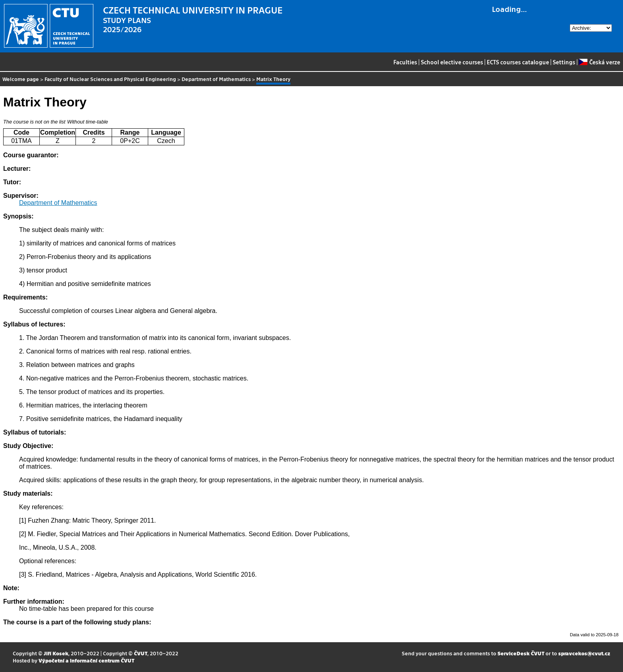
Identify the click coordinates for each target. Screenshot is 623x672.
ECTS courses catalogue (518, 62)
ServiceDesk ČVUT (521, 653)
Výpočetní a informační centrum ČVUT (86, 660)
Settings (564, 62)
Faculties (405, 62)
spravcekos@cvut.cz (584, 653)
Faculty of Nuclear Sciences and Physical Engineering (110, 79)
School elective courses (452, 62)
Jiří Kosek (56, 653)
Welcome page (21, 79)
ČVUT (141, 653)
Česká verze (599, 62)
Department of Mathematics (216, 79)
